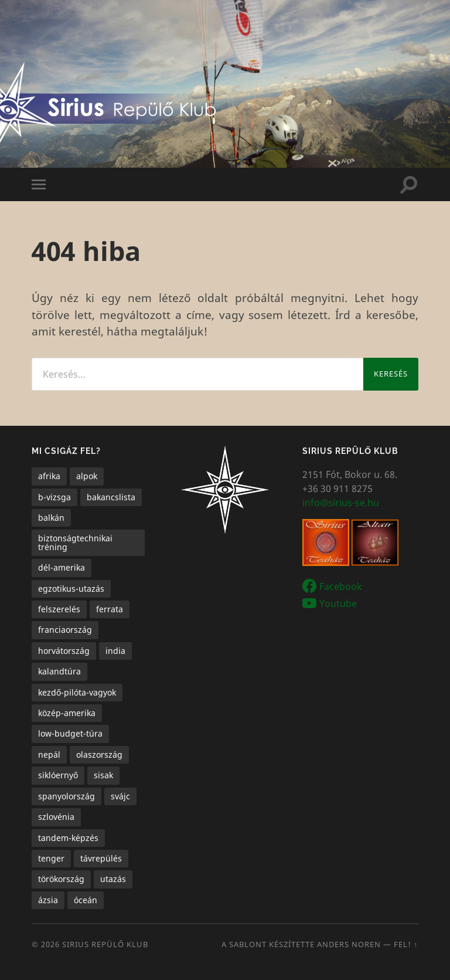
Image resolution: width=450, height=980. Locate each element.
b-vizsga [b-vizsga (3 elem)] (54, 497)
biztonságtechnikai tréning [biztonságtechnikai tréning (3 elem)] (75, 542)
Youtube (338, 603)
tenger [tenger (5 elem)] (51, 858)
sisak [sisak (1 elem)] (103, 775)
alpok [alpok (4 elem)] (87, 476)
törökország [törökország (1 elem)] (61, 879)
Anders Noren (349, 944)
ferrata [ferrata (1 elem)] (110, 609)
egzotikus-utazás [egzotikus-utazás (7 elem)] (71, 589)
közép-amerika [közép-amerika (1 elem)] (67, 713)
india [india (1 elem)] (115, 651)
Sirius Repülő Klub (105, 944)
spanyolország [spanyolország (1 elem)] (67, 796)
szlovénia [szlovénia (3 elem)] (56, 817)
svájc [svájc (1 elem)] (120, 796)
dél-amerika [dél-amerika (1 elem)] (62, 567)
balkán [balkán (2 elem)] (51, 518)
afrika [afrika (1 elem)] (49, 476)
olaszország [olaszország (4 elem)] (99, 755)
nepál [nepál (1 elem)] (49, 755)
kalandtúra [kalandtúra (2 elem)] (59, 671)
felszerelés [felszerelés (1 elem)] (59, 609)
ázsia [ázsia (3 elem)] (48, 900)
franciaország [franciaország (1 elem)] (65, 630)
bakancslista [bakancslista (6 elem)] (111, 497)
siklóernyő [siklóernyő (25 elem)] (58, 775)
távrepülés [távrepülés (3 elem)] (101, 858)
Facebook (341, 586)
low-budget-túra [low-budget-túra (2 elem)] (70, 733)
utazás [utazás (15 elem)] (113, 879)
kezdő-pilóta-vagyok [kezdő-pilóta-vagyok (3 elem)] (77, 692)
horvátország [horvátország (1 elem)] (64, 651)
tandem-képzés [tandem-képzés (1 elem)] (68, 838)
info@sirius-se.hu (341, 503)
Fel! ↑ (406, 944)
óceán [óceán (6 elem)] (86, 900)
